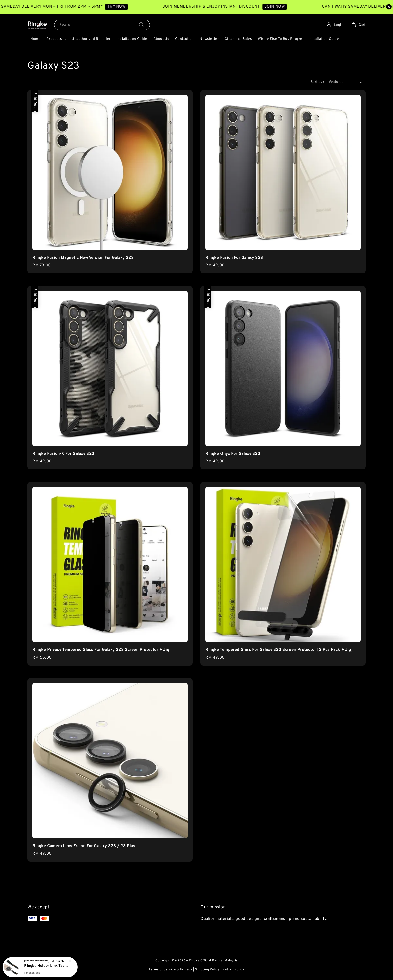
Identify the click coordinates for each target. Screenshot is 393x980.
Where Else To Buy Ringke (280, 39)
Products (54, 39)
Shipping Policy (208, 970)
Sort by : (317, 82)
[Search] (142, 25)
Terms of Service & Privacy (170, 970)
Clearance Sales (238, 39)
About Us (161, 39)
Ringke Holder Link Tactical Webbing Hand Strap (46, 966)
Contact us (184, 39)
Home (35, 39)
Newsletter (209, 39)
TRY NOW (126, 7)
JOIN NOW (285, 7)
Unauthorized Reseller (91, 39)
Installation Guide (132, 39)
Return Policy (233, 970)
